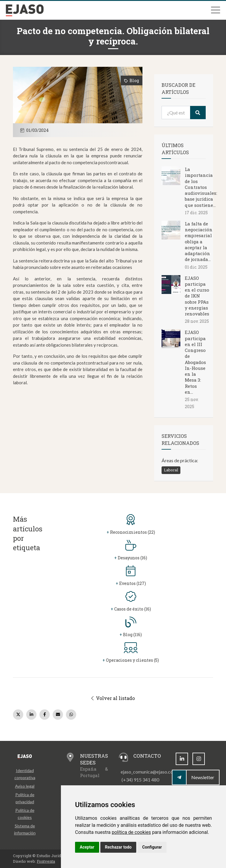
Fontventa (46, 861)
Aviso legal (25, 786)
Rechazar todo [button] (118, 847)
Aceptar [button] (87, 847)
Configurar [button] (152, 847)
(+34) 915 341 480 (140, 780)
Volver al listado (113, 698)
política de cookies (131, 832)
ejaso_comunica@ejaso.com (149, 772)
